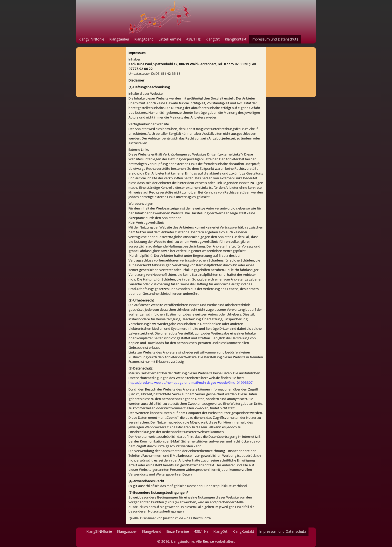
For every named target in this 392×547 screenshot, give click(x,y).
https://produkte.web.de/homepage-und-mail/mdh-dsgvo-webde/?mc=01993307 (191, 382)
